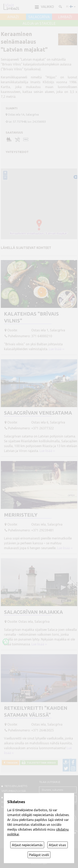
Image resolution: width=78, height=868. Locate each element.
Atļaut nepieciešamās (27, 845)
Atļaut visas (57, 845)
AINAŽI (13, 17)
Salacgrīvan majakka (33, 612)
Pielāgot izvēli (39, 855)
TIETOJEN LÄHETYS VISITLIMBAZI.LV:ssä (14, 788)
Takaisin (11, 763)
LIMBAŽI (65, 17)
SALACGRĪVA (39, 17)
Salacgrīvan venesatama (38, 413)
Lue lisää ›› (57, 349)
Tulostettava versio (41, 763)
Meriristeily (21, 515)
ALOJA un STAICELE (39, 23)
